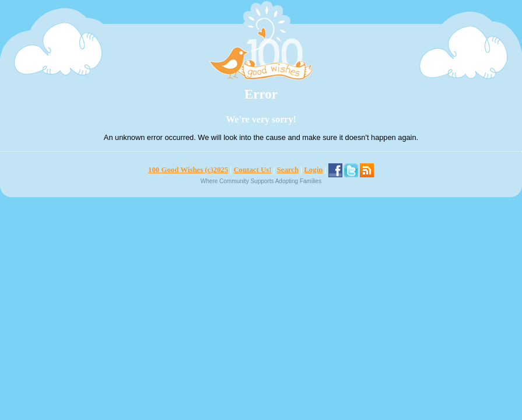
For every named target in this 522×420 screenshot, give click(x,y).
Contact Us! (252, 170)
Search (288, 170)
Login (313, 170)
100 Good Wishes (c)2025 (188, 170)
